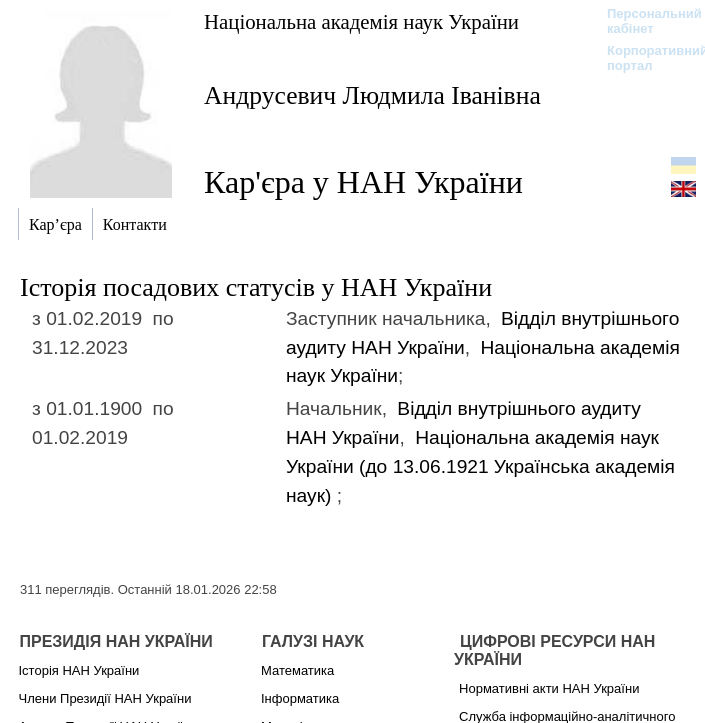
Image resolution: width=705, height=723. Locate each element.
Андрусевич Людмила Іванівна (372, 95)
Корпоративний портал (644, 58)
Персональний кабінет (644, 21)
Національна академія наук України (361, 21)
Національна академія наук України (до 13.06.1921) (480, 466)
